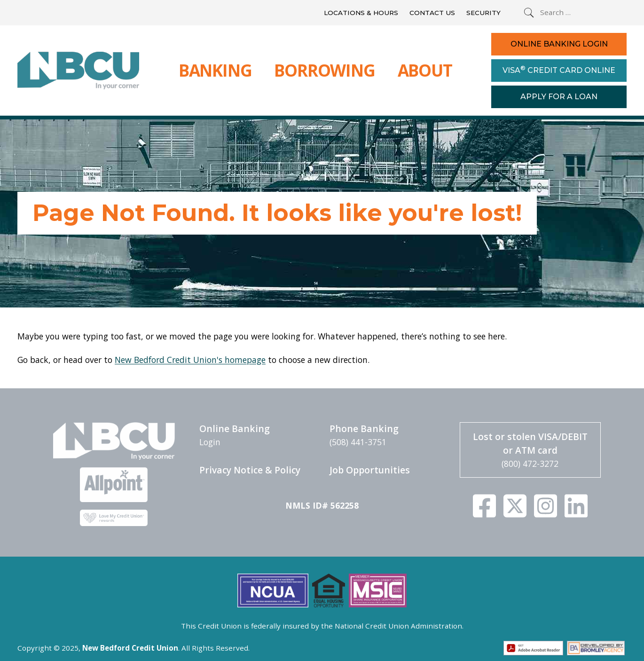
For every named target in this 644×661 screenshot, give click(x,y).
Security (483, 13)
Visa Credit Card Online (559, 70)
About (425, 70)
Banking (215, 70)
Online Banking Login (559, 44)
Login (210, 442)
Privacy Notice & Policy (250, 470)
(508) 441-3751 (358, 442)
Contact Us (432, 13)
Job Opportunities (370, 470)
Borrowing (324, 70)
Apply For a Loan (559, 97)
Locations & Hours (361, 13)
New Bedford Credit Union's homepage (190, 360)
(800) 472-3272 (530, 464)
